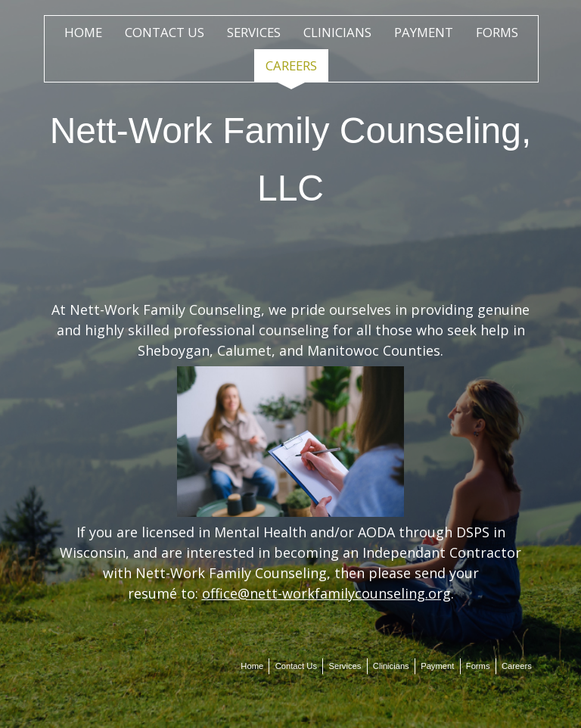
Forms (497, 32)
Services (254, 32)
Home (83, 32)
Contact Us (165, 32)
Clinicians (337, 32)
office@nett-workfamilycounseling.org (326, 593)
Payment (424, 32)
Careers (291, 65)
